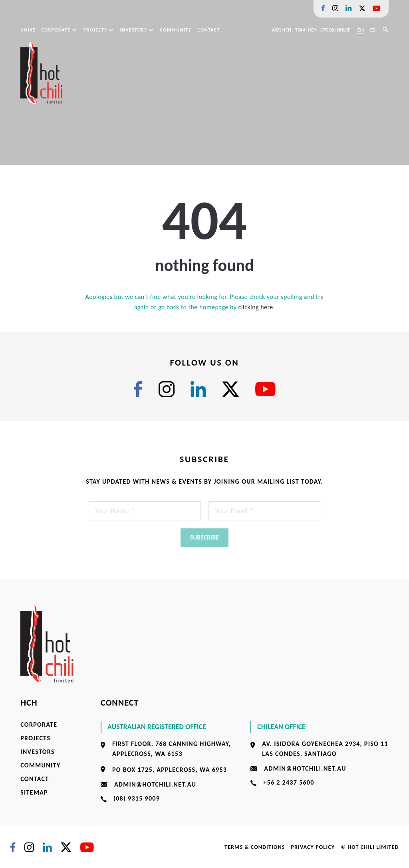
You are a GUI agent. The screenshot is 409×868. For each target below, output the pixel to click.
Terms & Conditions (255, 847)
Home (28, 30)
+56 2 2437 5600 (289, 782)
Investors (137, 30)
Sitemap (34, 792)
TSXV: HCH (306, 30)
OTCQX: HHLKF (335, 30)
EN (360, 30)
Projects (99, 30)
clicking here (255, 307)
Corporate (60, 30)
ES (373, 30)
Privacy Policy (313, 847)
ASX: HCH (282, 30)
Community (176, 30)
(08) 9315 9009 (137, 798)
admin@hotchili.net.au (155, 784)
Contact (208, 30)
